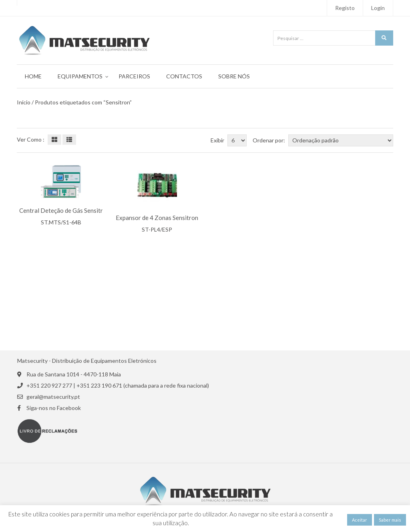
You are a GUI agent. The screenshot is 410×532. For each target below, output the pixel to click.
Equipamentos (80, 76)
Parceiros (134, 76)
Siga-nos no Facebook (54, 408)
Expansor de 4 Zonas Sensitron (157, 218)
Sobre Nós (234, 76)
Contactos (184, 76)
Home (33, 76)
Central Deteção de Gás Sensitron (64, 211)
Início (24, 102)
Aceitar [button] (360, 520)
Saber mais (390, 520)
